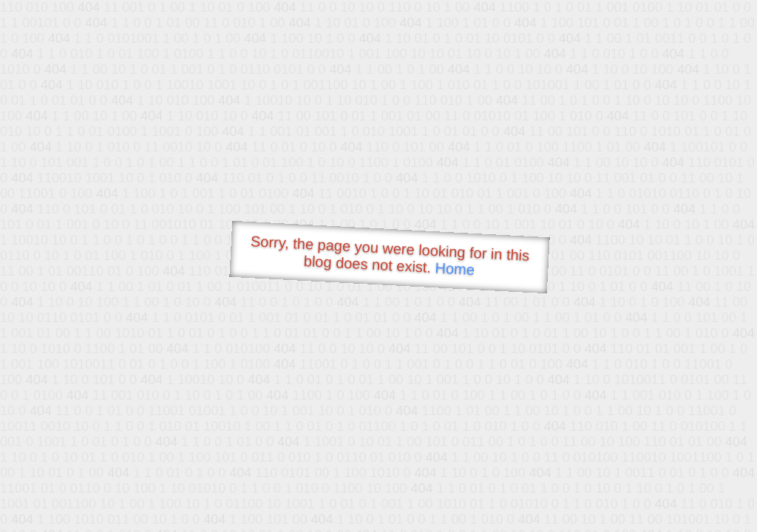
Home (455, 269)
